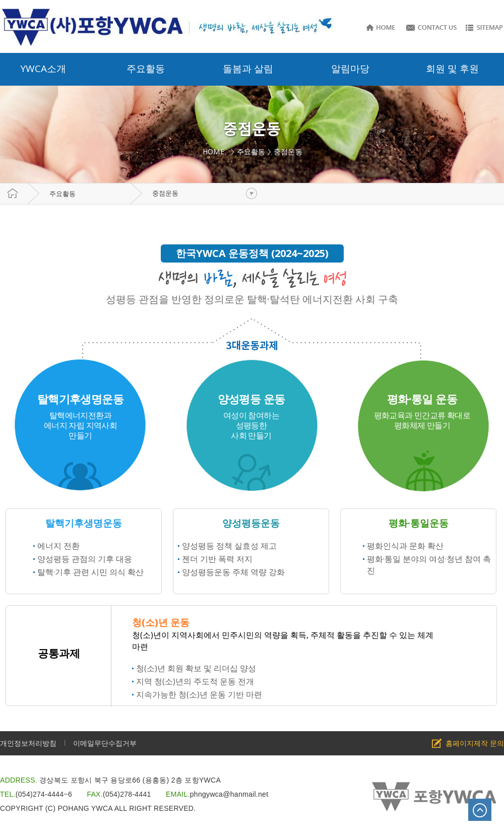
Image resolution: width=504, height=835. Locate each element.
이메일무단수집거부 (105, 743)
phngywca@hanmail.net (229, 794)
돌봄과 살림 (248, 69)
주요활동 (62, 194)
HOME (215, 151)
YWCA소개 (43, 69)
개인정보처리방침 (28, 743)
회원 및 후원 (452, 69)
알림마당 (350, 69)
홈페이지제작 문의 (475, 743)
